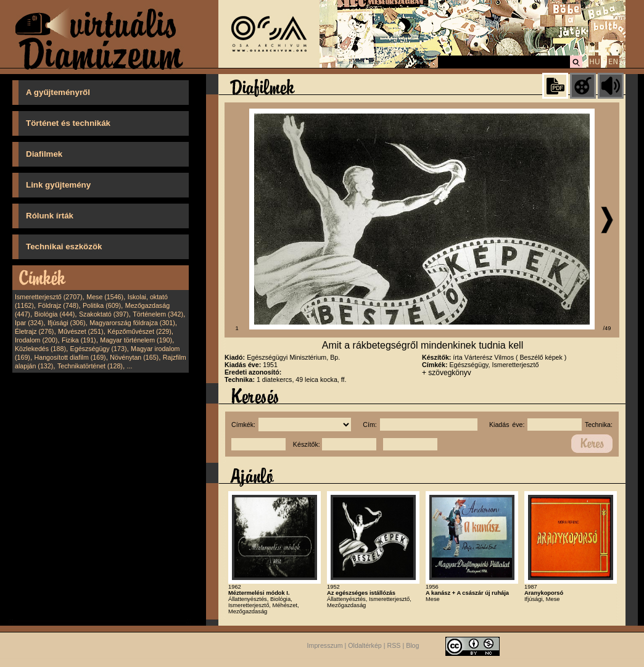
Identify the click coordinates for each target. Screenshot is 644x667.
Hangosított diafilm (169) (70, 357)
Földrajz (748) (58, 305)
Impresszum (325, 645)
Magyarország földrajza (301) (132, 323)
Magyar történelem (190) (136, 340)
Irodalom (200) (36, 340)
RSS (394, 645)
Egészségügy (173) (99, 349)
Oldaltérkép (365, 645)
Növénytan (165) (134, 357)
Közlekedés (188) (40, 349)
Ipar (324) (29, 323)
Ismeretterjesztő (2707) (49, 297)
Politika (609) (102, 305)
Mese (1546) (105, 297)
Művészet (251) (80, 331)
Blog (412, 645)
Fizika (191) (79, 340)
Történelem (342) (158, 314)
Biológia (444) (55, 314)
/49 (607, 328)
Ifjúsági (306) (67, 323)
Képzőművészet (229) (139, 331)
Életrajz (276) (34, 331)
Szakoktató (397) (104, 314)
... (130, 366)
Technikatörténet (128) (90, 366)
